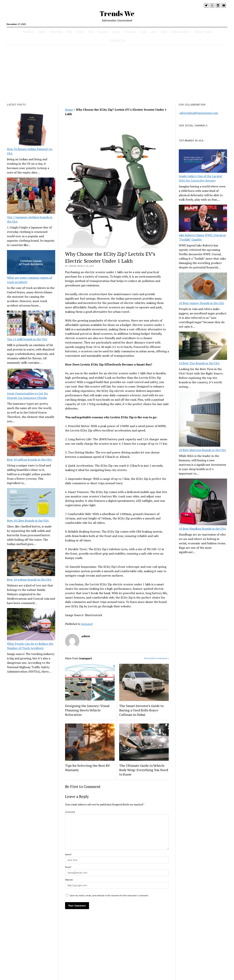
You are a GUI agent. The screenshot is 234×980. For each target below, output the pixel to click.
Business (103, 32)
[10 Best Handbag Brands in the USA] (203, 503)
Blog (164, 32)
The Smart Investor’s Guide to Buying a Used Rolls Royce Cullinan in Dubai (141, 710)
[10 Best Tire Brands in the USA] (203, 346)
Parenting (56, 32)
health (27, 32)
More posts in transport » (157, 658)
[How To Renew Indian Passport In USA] (31, 130)
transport (87, 624)
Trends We (117, 13)
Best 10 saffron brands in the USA (29, 459)
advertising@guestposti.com (199, 113)
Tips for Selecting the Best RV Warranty (87, 768)
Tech (69, 32)
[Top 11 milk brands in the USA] (31, 324)
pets (154, 32)
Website (69, 880)
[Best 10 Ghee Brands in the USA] (31, 503)
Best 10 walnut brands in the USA (29, 579)
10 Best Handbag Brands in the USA (202, 529)
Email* (68, 867)
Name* (68, 854)
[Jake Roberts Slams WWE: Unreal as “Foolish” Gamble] (203, 219)
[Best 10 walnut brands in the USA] (31, 563)
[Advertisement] (117, 74)
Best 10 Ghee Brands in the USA (28, 521)
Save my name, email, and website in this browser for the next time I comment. (109, 895)
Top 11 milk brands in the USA (27, 339)
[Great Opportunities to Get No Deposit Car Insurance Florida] (31, 379)
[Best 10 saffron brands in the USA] (31, 442)
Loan (144, 32)
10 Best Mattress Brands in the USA (202, 450)
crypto (42, 32)
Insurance (131, 32)
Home (117, 32)
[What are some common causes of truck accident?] (31, 263)
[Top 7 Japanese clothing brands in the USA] (31, 196)
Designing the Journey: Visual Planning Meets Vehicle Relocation (87, 710)
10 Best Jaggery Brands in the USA (201, 303)
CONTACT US (117, 40)
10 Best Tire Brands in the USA (199, 363)
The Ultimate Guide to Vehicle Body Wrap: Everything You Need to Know (144, 770)
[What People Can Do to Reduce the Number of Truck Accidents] (31, 625)
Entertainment (180, 32)
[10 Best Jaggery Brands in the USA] (203, 287)
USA (91, 32)
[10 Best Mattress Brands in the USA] (200, 420)
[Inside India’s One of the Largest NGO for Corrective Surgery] (203, 162)
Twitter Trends (203, 32)
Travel (80, 32)
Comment (70, 812)
